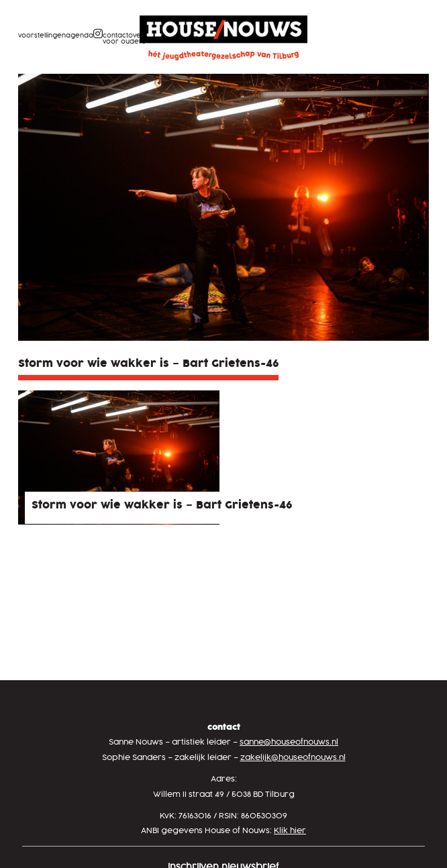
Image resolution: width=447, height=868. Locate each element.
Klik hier (290, 831)
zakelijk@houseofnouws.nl (293, 758)
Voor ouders (124, 42)
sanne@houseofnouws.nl (289, 742)
